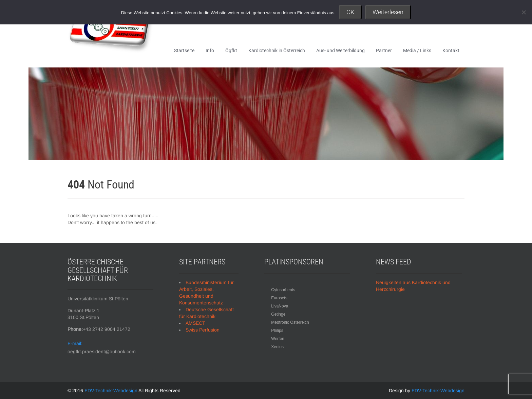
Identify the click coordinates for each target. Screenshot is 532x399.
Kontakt (451, 51)
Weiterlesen (388, 12)
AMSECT (195, 323)
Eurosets (279, 298)
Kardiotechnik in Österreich (277, 51)
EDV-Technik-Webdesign (111, 391)
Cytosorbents (283, 290)
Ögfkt (231, 51)
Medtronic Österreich (290, 322)
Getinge (278, 314)
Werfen (278, 339)
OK (350, 12)
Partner (384, 51)
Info (210, 51)
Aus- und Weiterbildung (340, 51)
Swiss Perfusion (203, 330)
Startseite (184, 51)
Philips (277, 331)
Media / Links (417, 51)
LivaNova (280, 306)
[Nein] (524, 12)
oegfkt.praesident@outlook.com (102, 352)
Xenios (277, 347)
